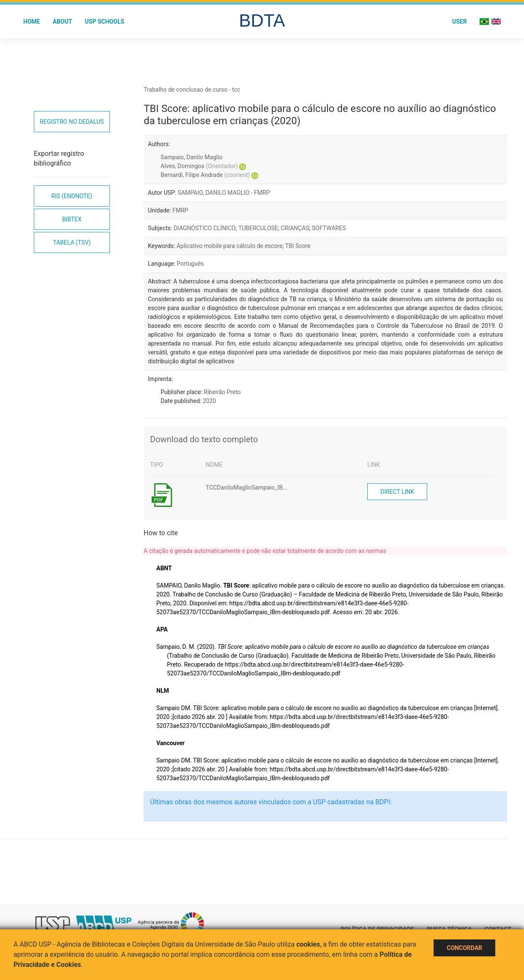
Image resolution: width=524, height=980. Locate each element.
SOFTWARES (329, 228)
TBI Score (298, 246)
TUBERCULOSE (258, 228)
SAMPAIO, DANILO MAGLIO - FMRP (224, 193)
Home (32, 22)
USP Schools (105, 22)
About (63, 22)
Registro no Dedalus (72, 122)
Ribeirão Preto (222, 392)
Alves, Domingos (199, 166)
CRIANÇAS (295, 228)
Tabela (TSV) (72, 242)
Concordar (464, 948)
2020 (209, 401)
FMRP (180, 210)
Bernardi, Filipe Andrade (205, 175)
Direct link (397, 492)
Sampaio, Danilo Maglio (192, 157)
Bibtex (72, 219)
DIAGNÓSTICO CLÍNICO (205, 228)
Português (190, 264)
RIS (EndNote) (72, 196)
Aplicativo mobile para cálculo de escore (230, 246)
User (460, 22)
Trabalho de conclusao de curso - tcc (192, 90)
